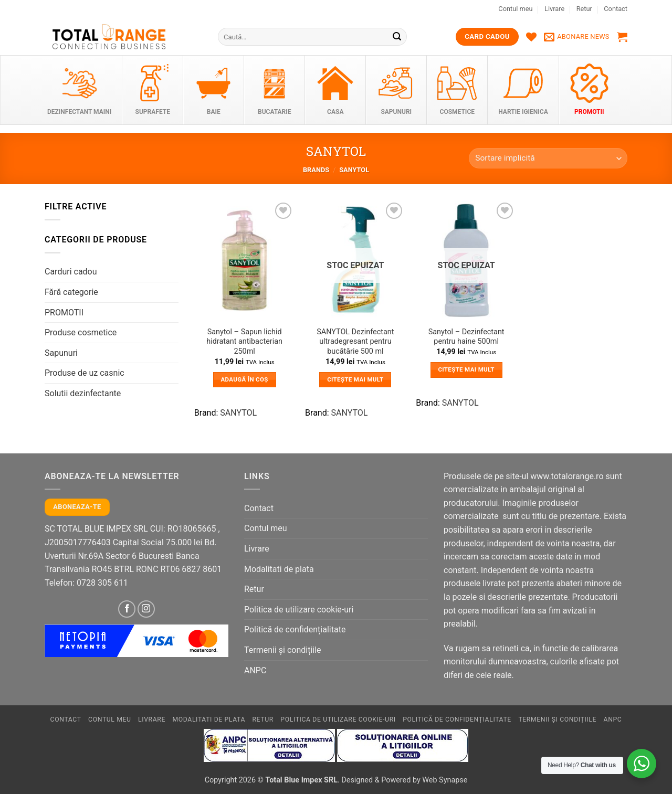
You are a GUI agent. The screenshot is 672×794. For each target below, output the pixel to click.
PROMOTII (64, 313)
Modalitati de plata (279, 569)
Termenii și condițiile (283, 650)
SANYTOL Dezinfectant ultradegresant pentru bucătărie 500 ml (355, 342)
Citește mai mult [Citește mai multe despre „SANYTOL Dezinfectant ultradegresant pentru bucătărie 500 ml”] (355, 379)
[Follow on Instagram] (146, 609)
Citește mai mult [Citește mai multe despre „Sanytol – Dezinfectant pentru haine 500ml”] (466, 369)
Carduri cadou (71, 272)
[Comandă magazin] (548, 158)
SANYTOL (238, 413)
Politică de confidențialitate (295, 629)
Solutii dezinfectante (83, 393)
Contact (616, 9)
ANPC (255, 670)
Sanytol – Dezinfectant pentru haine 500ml (466, 337)
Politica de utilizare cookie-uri (299, 610)
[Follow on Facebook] (127, 609)
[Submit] (397, 37)
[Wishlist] (531, 37)
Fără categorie (71, 292)
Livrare (554, 9)
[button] (577, 37)
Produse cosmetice (81, 332)
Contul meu (515, 9)
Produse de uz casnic (85, 373)
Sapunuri (61, 353)
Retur (584, 9)
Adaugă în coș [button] (245, 379)
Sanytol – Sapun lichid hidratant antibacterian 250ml (244, 342)
